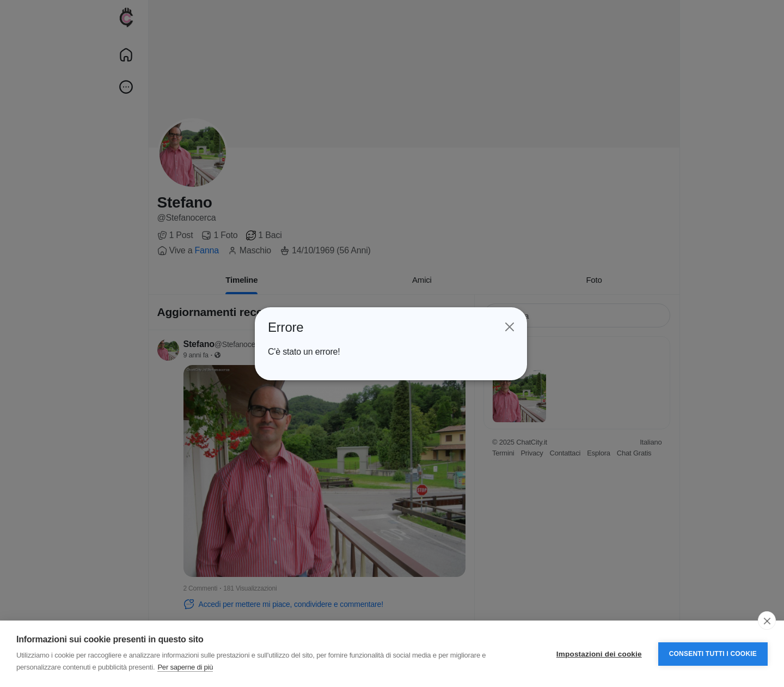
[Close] (509, 327)
